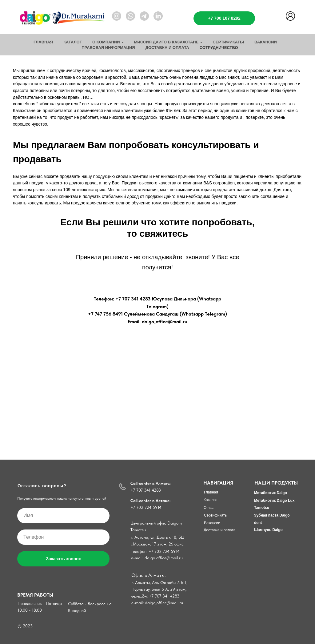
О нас (209, 508)
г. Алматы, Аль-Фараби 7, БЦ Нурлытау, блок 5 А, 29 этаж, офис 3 (159, 589)
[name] (63, 516)
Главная (43, 42)
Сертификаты (228, 42)
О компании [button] (106, 42)
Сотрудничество (219, 48)
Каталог (73, 42)
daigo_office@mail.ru (164, 603)
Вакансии (266, 42)
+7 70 (136, 507)
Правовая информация (108, 48)
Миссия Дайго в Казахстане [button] (166, 42)
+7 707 (137, 490)
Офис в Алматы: (149, 575)
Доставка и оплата (167, 48)
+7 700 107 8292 (224, 18)
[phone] (63, 537)
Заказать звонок (63, 559)
